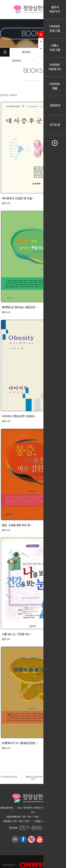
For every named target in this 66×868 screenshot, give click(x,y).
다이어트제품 (55, 86)
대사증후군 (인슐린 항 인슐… (18, 198)
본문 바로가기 (0, 0)
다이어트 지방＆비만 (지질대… (19, 416)
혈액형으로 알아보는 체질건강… (20, 307)
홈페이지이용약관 (34, 777)
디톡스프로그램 (55, 48)
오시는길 (55, 125)
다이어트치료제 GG (55, 67)
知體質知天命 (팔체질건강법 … (20, 743)
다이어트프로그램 (55, 29)
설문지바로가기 (55, 9)
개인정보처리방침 (9, 777)
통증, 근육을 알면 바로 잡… (17, 525)
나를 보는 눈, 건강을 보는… (17, 634)
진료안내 (55, 105)
